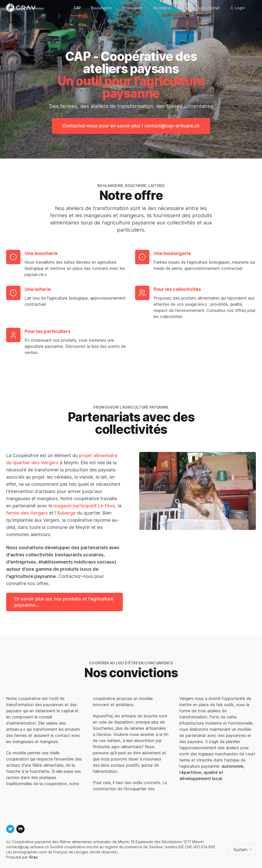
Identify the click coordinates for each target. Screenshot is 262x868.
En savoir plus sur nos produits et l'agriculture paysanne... (64, 602)
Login (237, 8)
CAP (77, 8)
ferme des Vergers (27, 513)
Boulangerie (102, 8)
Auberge (66, 513)
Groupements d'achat (200, 8)
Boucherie (162, 8)
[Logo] (22, 8)
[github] (20, 829)
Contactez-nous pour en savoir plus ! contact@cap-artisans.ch (131, 126)
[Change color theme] (243, 850)
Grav (33, 857)
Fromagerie (133, 8)
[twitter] (10, 829)
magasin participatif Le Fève (84, 506)
